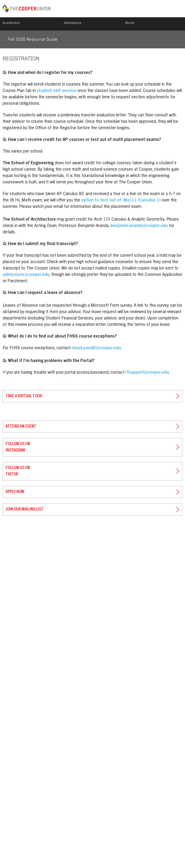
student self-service (56, 91)
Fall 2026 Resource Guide (33, 40)
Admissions (72, 23)
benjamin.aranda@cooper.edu (139, 226)
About (130, 23)
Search (180, 24)
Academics (11, 23)
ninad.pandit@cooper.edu (96, 348)
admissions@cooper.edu (26, 275)
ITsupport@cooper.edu (147, 373)
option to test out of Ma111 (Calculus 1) (121, 200)
